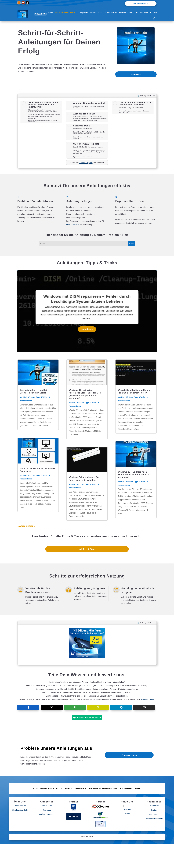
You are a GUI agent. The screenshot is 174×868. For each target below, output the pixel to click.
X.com (127, 814)
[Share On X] (52, 707)
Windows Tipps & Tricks (65, 13)
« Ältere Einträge (26, 526)
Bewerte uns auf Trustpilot (87, 718)
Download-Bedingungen (154, 818)
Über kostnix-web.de (20, 810)
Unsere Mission (20, 806)
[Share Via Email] (144, 707)
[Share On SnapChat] (98, 707)
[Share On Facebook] (28, 707)
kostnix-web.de (73, 225)
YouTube (127, 809)
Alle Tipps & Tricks (87, 549)
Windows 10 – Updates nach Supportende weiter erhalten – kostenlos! (133, 475)
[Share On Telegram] (121, 707)
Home (50, 13)
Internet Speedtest (140, 4)
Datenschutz (154, 814)
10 (96, 347)
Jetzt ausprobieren (129, 755)
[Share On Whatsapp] (75, 707)
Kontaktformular (148, 699)
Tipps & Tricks (47, 806)
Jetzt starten (136, 74)
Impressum (154, 806)
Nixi (25, 397)
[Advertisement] (41, 142)
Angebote (84, 13)
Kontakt (153, 13)
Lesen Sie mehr (87, 330)
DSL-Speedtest (142, 13)
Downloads (95, 13)
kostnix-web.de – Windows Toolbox (119, 13)
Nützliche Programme (47, 814)
